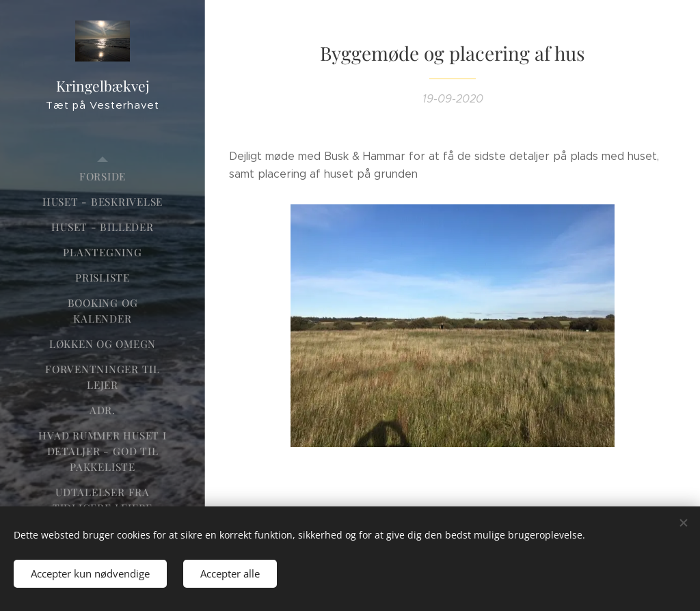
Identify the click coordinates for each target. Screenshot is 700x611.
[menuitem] (103, 177)
